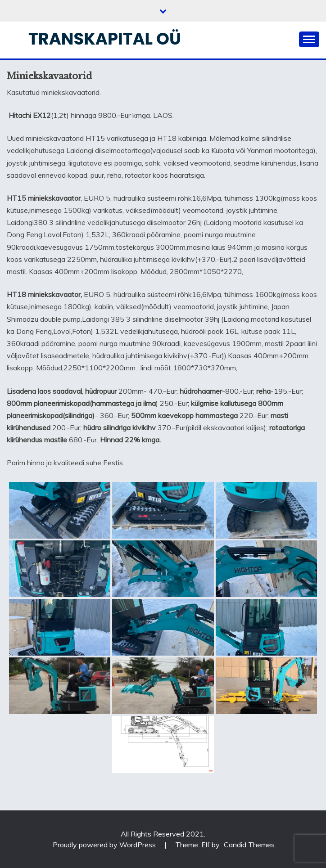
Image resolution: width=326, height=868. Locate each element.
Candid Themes (249, 845)
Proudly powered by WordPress (105, 845)
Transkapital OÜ (105, 39)
